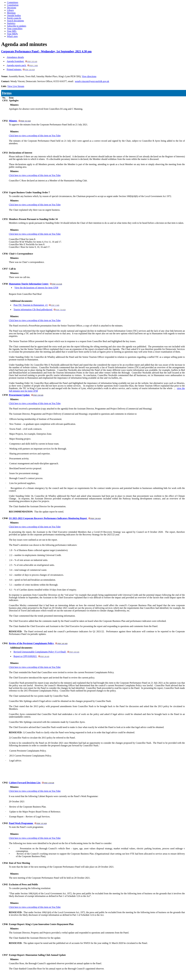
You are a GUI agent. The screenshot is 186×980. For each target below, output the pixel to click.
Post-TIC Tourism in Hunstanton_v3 (36, 305)
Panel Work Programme (28, 823)
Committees (13, 2)
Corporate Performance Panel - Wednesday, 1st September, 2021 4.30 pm (46, 51)
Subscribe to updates (17, 26)
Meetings (11, 13)
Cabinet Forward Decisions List (31, 783)
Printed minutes (21, 69)
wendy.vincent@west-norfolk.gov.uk (92, 81)
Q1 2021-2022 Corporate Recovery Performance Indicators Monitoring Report (55, 518)
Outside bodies (14, 15)
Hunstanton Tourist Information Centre (35, 284)
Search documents (15, 21)
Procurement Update (26, 395)
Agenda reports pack (22, 65)
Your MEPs (12, 34)
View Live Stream (16, 86)
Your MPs (12, 31)
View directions (89, 76)
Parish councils (14, 18)
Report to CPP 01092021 (31, 656)
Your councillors (15, 29)
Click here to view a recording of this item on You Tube (35, 136)
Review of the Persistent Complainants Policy (38, 643)
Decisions (12, 8)
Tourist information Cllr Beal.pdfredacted (40, 310)
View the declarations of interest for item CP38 (36, 288)
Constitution (13, 5)
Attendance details (15, 57)
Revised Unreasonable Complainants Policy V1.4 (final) (46, 652)
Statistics (11, 23)
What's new (12, 36)
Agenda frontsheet (22, 61)
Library (10, 10)
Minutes (20, 121)
